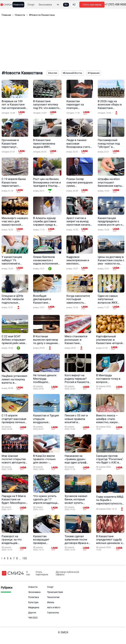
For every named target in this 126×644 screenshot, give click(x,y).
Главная (6, 15)
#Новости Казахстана (42, 15)
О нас (28, 573)
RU (66, 5)
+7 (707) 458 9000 (115, 5)
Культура (33, 602)
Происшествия (55, 592)
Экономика (45, 5)
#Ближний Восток (72, 73)
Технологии (53, 597)
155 (25, 558)
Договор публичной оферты (67, 573)
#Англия (53, 73)
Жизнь (51, 602)
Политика (34, 597)
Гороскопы (53, 613)
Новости (18, 5)
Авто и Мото (54, 607)
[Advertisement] (63, 44)
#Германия (94, 73)
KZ (74, 5)
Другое (32, 613)
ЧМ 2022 (33, 618)
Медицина (34, 607)
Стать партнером (92, 5)
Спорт (31, 5)
